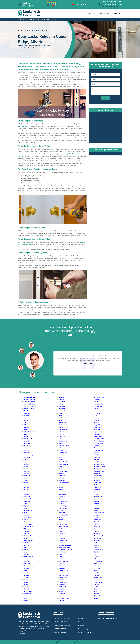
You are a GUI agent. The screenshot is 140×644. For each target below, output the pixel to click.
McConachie (62, 411)
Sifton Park (62, 434)
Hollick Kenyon (28, 591)
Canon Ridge (27, 561)
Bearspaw (62, 564)
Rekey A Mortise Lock (24, 126)
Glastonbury (62, 494)
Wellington (27, 529)
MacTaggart (98, 423)
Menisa (96, 571)
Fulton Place (98, 499)
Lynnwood (62, 513)
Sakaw (96, 587)
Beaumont (26, 427)
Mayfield (26, 506)
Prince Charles (28, 517)
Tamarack (97, 534)
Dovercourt (27, 476)
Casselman (27, 564)
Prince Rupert (63, 462)
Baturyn (26, 450)
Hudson (26, 492)
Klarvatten (62, 402)
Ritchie (96, 524)
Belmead (61, 478)
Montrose (62, 418)
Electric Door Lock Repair (63, 625)
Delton (61, 448)
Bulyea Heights (63, 582)
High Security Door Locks (63, 618)
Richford (97, 446)
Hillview (96, 559)
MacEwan (97, 420)
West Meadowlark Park (65, 550)
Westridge (62, 552)
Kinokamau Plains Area (30, 499)
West (25, 423)
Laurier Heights (63, 506)
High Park (26, 490)
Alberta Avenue (63, 441)
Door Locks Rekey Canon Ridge (48, 19)
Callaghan (62, 584)
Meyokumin (97, 573)
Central (26, 420)
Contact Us (116, 13)
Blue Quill (62, 573)
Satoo (96, 589)
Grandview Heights (100, 397)
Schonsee (62, 432)
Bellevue (26, 547)
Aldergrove (62, 476)
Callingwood (62, 480)
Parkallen (97, 434)
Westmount (27, 531)
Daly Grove (97, 552)
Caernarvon (27, 457)
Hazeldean (97, 504)
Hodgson (97, 409)
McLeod (61, 413)
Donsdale (61, 490)
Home (82, 13)
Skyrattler (97, 455)
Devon (25, 430)
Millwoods (27, 425)
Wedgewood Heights (65, 545)
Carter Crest (62, 587)
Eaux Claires (27, 573)
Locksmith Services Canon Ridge (31, 19)
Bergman (26, 554)
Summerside (98, 531)
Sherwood (62, 534)
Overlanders (62, 425)
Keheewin (97, 411)
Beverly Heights (28, 557)
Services (91, 13)
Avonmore (97, 480)
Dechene (61, 487)
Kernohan (26, 596)
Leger (96, 416)
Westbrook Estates (100, 471)
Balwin (25, 538)
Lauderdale (27, 501)
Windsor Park (98, 476)
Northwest (27, 416)
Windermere (98, 473)
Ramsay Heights (99, 441)
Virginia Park (62, 436)
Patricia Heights (63, 524)
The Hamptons (63, 541)
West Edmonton (28, 411)
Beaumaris (27, 453)
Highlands (26, 589)
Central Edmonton (29, 409)
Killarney (61, 397)
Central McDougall (64, 446)
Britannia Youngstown (30, 455)
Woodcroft (27, 534)
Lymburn (61, 510)
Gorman (26, 584)
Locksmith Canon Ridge (69, 642)
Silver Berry (97, 527)
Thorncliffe (62, 543)
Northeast (26, 418)
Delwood (26, 571)
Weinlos (96, 598)
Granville (61, 499)
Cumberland (27, 473)
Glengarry (26, 582)
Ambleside (62, 559)
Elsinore (26, 480)
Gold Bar (97, 501)
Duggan (61, 591)
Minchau (97, 580)
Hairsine (26, 587)
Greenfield (97, 399)
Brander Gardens (64, 578)
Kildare (26, 598)
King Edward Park (99, 513)
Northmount (62, 423)
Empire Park (62, 594)
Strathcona (97, 460)
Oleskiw (61, 517)
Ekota (96, 554)
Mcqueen (26, 508)
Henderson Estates (100, 404)
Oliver (60, 457)
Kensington (27, 497)
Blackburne (62, 568)
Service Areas (104, 13)
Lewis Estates (63, 508)
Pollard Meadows (99, 582)
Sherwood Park (28, 439)
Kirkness (61, 399)
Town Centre (98, 541)
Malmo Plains (98, 427)
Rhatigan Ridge (99, 443)
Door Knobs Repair (61, 632)
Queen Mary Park (64, 464)
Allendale (61, 557)
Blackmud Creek (63, 571)
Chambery (26, 471)
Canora (26, 462)
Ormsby (61, 520)
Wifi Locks (81, 625)
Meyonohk (97, 575)
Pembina (26, 515)
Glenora (26, 483)
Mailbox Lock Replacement (86, 629)
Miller (60, 416)
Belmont (26, 550)
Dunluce (26, 478)
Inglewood (26, 494)
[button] (32, 375)
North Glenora (28, 510)
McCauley (62, 455)
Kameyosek (97, 564)
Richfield (97, 584)
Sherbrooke (27, 522)
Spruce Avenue (63, 471)
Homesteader (27, 594)
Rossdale (62, 469)
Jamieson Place (63, 501)
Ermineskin (62, 596)
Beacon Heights (28, 541)
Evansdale (26, 575)
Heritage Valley (99, 406)
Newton (61, 420)
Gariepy (61, 492)
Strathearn (97, 529)
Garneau (61, 601)
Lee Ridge (97, 568)
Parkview (61, 522)
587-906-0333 (110, 7)
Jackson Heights (99, 561)
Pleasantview (98, 436)
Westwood (62, 473)
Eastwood (62, 450)
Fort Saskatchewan (29, 432)
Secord (61, 531)
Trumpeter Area (28, 527)
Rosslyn (26, 520)
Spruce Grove (27, 441)
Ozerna (61, 427)
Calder (25, 460)
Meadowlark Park (64, 515)
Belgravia (61, 566)
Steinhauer (97, 457)
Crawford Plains (99, 550)
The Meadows (98, 538)
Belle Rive (26, 543)
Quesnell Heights (64, 527)
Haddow (96, 402)
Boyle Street (62, 443)
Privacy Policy (82, 619)
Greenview (97, 557)
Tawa (96, 591)
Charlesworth (98, 487)
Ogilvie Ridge (98, 432)
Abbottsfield (27, 536)
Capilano (97, 485)
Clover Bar (97, 490)
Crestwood (62, 485)
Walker (96, 543)
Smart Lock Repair (61, 629)
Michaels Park (98, 578)
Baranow (26, 448)
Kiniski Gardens (99, 566)
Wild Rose (97, 545)
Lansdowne (97, 413)
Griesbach (26, 485)
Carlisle (26, 467)
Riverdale (62, 467)
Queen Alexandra (99, 439)
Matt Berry (62, 406)
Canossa (26, 464)
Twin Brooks (98, 469)
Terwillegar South (99, 464)
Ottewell (97, 522)
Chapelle (61, 589)
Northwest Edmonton (30, 399)
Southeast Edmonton (30, 406)
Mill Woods (27, 413)
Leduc (25, 434)
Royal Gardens (98, 450)
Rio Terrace (62, 529)
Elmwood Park (63, 453)
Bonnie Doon (98, 483)
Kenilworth (97, 510)
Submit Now (106, 98)
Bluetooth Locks (82, 622)
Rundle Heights (63, 430)
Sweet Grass (98, 462)
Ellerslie (96, 494)
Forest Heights (98, 497)
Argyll (96, 478)
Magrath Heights (99, 425)
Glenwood (62, 497)
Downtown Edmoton (29, 397)
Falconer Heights (64, 598)
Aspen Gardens (63, 561)
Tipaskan (97, 594)
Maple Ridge (98, 520)
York (60, 439)
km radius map (106, 127)
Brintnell (26, 559)
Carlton (26, 469)
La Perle (61, 504)
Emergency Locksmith (84, 632)
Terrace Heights (99, 536)
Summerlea (62, 536)
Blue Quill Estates (64, 575)
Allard (60, 554)
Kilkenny (26, 601)
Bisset (96, 547)
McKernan (97, 430)
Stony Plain (27, 443)
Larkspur (97, 515)
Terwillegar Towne (99, 467)
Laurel (96, 517)
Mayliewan (62, 409)
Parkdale (61, 460)
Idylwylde (97, 508)
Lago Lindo (62, 404)
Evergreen (26, 578)
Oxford (25, 513)
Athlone (26, 446)
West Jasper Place (64, 547)
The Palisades (28, 524)
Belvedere (26, 552)
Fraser (25, 580)
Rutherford (97, 453)
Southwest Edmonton (30, 404)
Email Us (104, 618)
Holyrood (97, 506)
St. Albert (26, 436)
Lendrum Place (99, 418)
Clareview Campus (29, 566)
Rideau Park (98, 448)
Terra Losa (62, 538)
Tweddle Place (98, 596)
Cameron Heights (64, 483)
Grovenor (26, 487)
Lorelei (25, 504)
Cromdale (26, 568)
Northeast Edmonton (30, 402)
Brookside (62, 580)
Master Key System (61, 622)
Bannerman (27, 545)
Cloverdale (97, 492)
